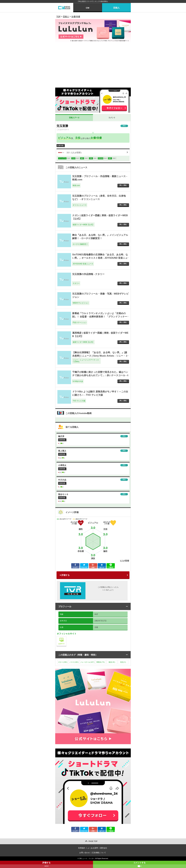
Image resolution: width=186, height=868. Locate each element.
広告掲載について (99, 853)
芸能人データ (74, 118)
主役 (78, 138)
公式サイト (66, 637)
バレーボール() (87, 662)
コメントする (139, 865)
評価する (46, 865)
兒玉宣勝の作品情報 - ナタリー (88, 274)
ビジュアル (65, 138)
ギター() (63, 662)
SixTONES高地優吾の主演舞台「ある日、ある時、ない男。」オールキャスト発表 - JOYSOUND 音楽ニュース (100, 258)
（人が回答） (70, 153)
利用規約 (82, 848)
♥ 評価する (65, 575)
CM (88, 8)
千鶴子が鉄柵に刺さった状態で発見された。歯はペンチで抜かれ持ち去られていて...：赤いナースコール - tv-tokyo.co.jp (100, 375)
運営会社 (104, 848)
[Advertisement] (93, 66)
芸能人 (116, 8)
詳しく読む (123, 185)
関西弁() (101, 662)
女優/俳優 (96, 138)
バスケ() (74, 662)
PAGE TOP (93, 841)
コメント (112, 118)
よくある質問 (93, 848)
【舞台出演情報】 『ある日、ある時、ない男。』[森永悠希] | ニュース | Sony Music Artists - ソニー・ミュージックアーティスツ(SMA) (100, 356)
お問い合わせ (85, 853)
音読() (123, 662)
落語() (112, 662)
